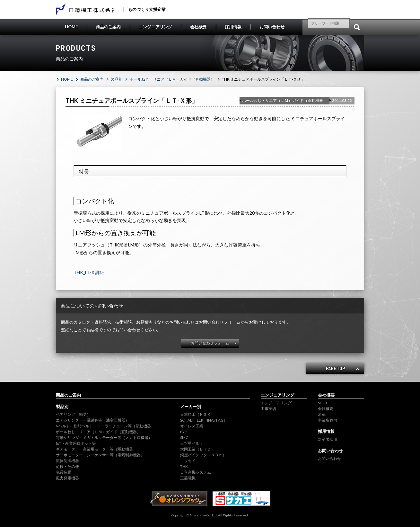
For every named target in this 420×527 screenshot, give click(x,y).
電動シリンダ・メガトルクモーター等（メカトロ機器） (104, 438)
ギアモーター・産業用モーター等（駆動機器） (96, 449)
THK (184, 466)
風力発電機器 (67, 478)
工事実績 (268, 409)
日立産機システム (196, 472)
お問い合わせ (272, 27)
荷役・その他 (67, 466)
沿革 (322, 414)
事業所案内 (328, 420)
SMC (184, 438)
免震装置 (64, 472)
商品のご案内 (108, 27)
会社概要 (198, 27)
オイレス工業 (192, 426)
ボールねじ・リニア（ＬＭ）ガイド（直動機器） (172, 79)
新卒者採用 (328, 439)
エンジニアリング (155, 27)
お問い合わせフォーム (210, 343)
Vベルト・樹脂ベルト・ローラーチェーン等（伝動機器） (105, 426)
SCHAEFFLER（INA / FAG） (204, 420)
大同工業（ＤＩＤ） (197, 449)
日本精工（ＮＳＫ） (197, 414)
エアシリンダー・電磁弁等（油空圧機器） (92, 420)
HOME (71, 27)
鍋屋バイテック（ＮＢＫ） (203, 455)
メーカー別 (191, 406)
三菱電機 (188, 478)
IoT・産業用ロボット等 (76, 443)
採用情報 (233, 27)
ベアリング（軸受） (73, 414)
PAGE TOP (335, 369)
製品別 (117, 79)
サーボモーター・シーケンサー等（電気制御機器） (100, 455)
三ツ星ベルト (192, 443)
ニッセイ (188, 461)
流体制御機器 (67, 461)
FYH (184, 432)
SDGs (323, 403)
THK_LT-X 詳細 (89, 272)
